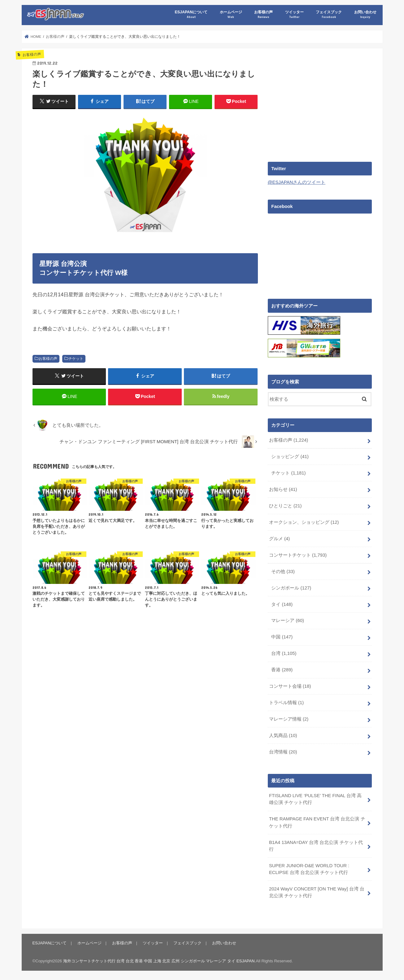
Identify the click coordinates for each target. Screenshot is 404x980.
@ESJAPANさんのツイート (297, 182)
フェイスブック (329, 14)
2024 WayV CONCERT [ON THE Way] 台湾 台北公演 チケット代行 (317, 891)
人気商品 (283, 735)
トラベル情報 (286, 702)
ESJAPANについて (191, 14)
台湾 (284, 653)
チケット (76, 359)
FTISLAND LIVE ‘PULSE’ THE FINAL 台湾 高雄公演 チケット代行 (315, 798)
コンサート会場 (290, 686)
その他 (283, 571)
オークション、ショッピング (304, 522)
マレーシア (288, 620)
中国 (282, 636)
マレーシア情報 (289, 718)
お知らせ (283, 489)
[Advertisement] (320, 103)
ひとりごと (285, 505)
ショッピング (290, 456)
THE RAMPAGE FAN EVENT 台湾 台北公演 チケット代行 (317, 821)
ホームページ (231, 14)
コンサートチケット (298, 554)
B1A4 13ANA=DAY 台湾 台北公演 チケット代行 (316, 845)
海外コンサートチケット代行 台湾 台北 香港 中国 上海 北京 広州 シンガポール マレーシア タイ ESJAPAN (159, 960)
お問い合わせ (365, 14)
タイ (282, 603)
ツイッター (294, 14)
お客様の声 (263, 14)
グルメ (279, 538)
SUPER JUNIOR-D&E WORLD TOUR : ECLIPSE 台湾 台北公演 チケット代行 (309, 868)
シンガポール (291, 587)
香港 (282, 669)
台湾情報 (283, 751)
